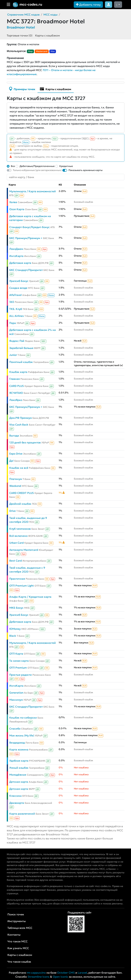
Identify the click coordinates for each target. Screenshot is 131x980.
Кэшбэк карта (18, 372)
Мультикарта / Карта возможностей (33, 191)
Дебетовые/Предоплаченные (37, 166)
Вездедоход (17, 743)
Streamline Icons (38, 977)
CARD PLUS (17, 386)
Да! (11, 461)
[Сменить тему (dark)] (118, 5)
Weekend (15, 486)
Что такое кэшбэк (19, 962)
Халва (13, 202)
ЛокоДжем (16, 249)
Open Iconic (60, 977)
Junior (13, 355)
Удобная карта (19, 761)
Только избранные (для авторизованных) (37, 170)
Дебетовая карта (20, 263)
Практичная (17, 579)
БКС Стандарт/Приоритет (26, 270)
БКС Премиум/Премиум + (26, 238)
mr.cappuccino (36, 973)
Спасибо (15, 729)
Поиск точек (16, 914)
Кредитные (66, 166)
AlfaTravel (15, 295)
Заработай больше (21, 348)
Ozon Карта (17, 209)
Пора (13, 323)
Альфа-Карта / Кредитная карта (30, 597)
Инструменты (17, 921)
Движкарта (17, 803)
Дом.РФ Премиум (21, 418)
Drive (13, 511)
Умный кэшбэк (19, 768)
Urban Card (16, 543)
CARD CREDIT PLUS (22, 493)
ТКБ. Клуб (16, 309)
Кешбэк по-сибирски (23, 718)
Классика (15, 796)
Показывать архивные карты (86, 170)
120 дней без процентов (25, 442)
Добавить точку (88, 5)
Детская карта (19, 782)
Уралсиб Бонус (19, 281)
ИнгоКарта (16, 256)
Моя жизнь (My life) (22, 736)
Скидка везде (18, 288)
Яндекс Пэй (17, 341)
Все (13, 166)
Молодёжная (18, 775)
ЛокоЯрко (16, 400)
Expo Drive (16, 454)
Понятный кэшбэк (21, 362)
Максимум (16, 700)
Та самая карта (19, 661)
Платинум (16, 479)
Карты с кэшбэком (47, 35)
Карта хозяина (19, 750)
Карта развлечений (22, 814)
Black (13, 636)
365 (12, 302)
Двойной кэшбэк (20, 504)
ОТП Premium (18, 668)
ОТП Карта (16, 654)
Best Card (16, 561)
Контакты (14, 935)
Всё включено (18, 536)
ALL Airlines (17, 316)
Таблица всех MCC (20, 928)
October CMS (66, 973)
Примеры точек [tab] (22, 89)
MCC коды (50, 15)
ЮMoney (15, 629)
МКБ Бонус (16, 608)
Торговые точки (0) (20, 35)
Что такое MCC (17, 941)
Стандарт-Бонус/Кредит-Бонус (29, 227)
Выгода (14, 436)
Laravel (82, 973)
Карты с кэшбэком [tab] (56, 89)
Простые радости (21, 675)
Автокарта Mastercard (24, 550)
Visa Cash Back (19, 425)
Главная (15, 379)
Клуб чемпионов (20, 529)
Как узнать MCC (18, 948)
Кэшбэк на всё (19, 468)
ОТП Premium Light (22, 586)
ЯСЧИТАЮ (16, 393)
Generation (16, 693)
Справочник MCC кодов (23, 15)
